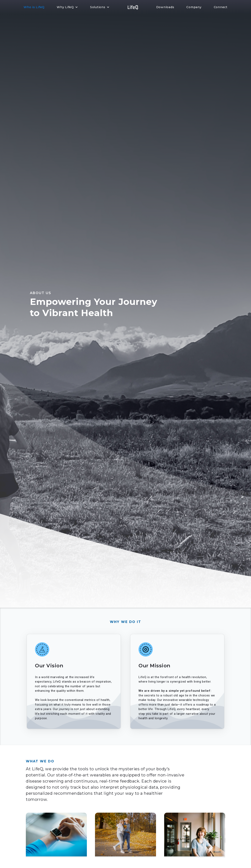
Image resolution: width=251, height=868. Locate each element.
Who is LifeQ (34, 7)
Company (194, 7)
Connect (221, 7)
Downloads (165, 7)
